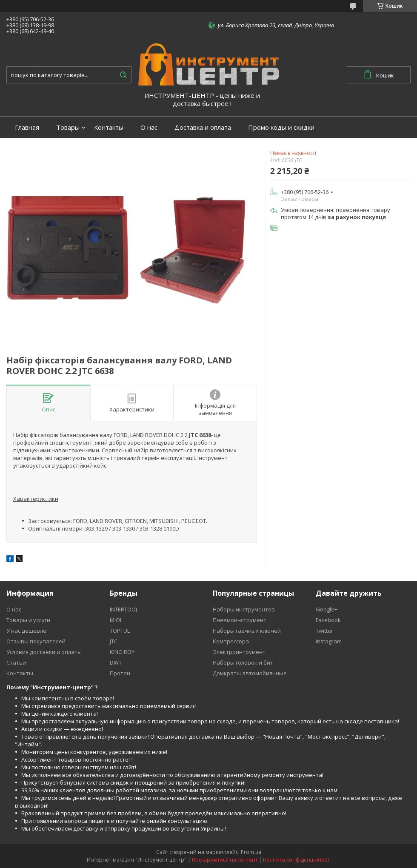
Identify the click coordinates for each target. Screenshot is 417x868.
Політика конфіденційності (297, 860)
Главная (27, 127)
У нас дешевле (26, 631)
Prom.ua (251, 852)
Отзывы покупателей (36, 641)
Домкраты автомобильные (250, 673)
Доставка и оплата (203, 127)
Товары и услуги (28, 620)
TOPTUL (120, 631)
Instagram (329, 641)
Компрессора (231, 641)
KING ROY (122, 652)
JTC (114, 641)
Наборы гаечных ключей (247, 631)
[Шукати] (123, 75)
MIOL (116, 620)
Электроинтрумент (239, 652)
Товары (68, 127)
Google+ (327, 609)
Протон (120, 673)
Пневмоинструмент (240, 620)
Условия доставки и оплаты (44, 652)
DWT (116, 662)
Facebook (328, 620)
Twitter (324, 631)
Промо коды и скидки (281, 127)
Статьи (16, 662)
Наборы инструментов (244, 609)
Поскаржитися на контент (225, 860)
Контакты (109, 127)
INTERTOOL (124, 609)
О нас (149, 127)
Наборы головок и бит (243, 662)
